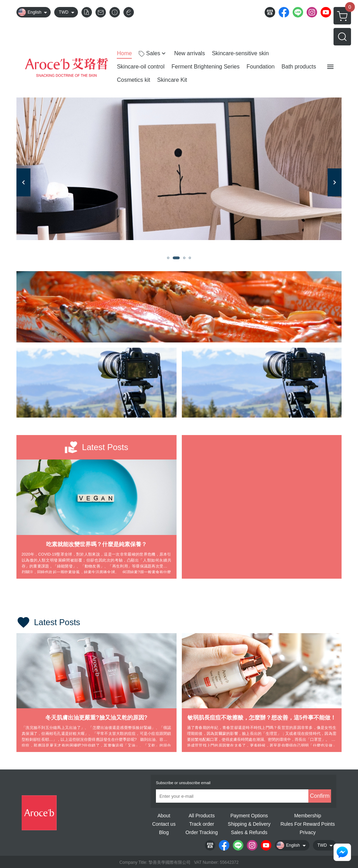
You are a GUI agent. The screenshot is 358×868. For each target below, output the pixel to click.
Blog (164, 832)
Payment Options (249, 816)
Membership (307, 816)
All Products (202, 816)
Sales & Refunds (249, 832)
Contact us (164, 824)
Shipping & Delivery (249, 824)
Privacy (308, 832)
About (164, 816)
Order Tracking (202, 832)
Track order (202, 824)
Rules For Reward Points (308, 824)
